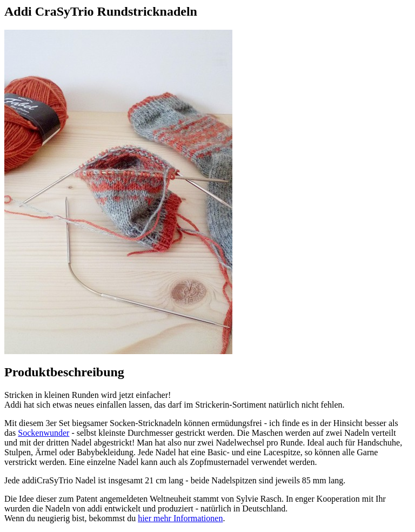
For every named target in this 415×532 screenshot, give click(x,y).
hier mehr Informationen (180, 518)
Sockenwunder (43, 433)
